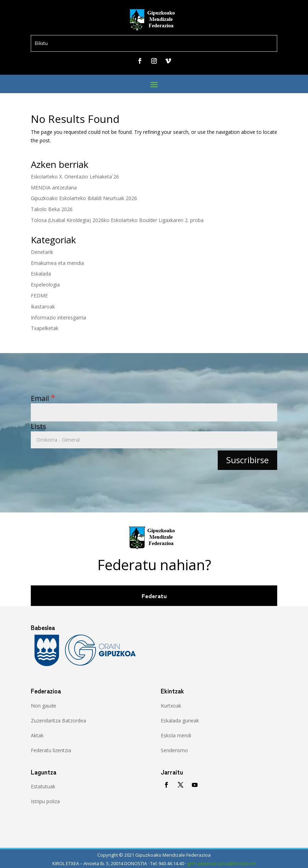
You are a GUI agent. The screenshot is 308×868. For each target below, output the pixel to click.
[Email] (154, 412)
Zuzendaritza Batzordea (58, 721)
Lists (39, 426)
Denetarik (42, 252)
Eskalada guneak (180, 721)
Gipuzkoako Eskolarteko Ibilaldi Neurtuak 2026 (84, 198)
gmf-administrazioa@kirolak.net (222, 863)
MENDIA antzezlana (54, 188)
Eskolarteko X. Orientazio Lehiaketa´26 (75, 177)
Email (43, 398)
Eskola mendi (176, 735)
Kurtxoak (171, 706)
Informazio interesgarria (58, 317)
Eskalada (41, 274)
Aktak (37, 735)
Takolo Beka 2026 (52, 209)
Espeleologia (45, 285)
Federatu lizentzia (51, 750)
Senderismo (174, 750)
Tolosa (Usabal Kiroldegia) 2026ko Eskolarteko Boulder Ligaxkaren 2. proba (117, 220)
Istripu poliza (45, 801)
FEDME (39, 296)
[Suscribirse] (247, 460)
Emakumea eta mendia (57, 263)
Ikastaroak (43, 307)
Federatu (154, 596)
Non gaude (44, 706)
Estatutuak (43, 786)
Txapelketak (45, 328)
